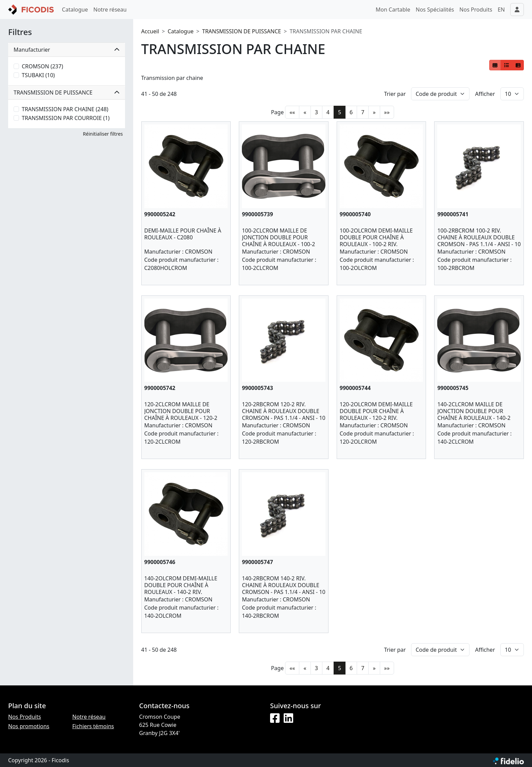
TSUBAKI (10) (38, 75)
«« (292, 112)
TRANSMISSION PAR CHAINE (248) (65, 109)
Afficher (485, 94)
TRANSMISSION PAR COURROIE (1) (66, 118)
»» (387, 112)
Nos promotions (29, 726)
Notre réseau (110, 10)
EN (501, 10)
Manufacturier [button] (67, 50)
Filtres (20, 32)
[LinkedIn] (288, 718)
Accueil (150, 31)
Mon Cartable (393, 10)
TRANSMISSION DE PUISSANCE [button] (67, 92)
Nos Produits (476, 10)
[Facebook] (275, 718)
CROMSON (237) (42, 66)
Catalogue (75, 10)
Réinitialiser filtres (103, 134)
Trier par (395, 94)
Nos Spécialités (435, 10)
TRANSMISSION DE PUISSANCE (242, 31)
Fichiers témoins (93, 726)
